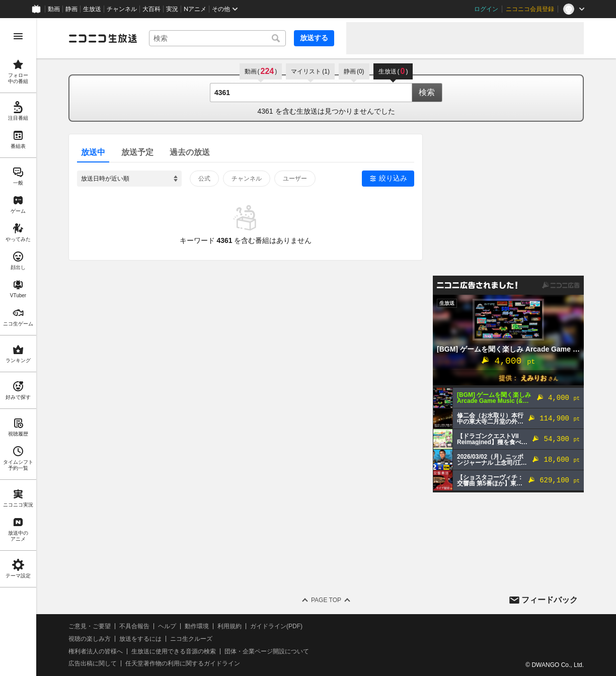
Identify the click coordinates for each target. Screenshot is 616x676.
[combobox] (217, 38)
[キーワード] (217, 38)
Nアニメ (195, 9)
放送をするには (140, 639)
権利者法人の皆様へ (96, 651)
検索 (427, 92)
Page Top (326, 600)
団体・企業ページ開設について (267, 651)
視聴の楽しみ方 (90, 639)
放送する (314, 38)
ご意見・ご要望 (90, 626)
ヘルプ (167, 626)
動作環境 (197, 626)
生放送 (92, 9)
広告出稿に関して (93, 663)
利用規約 (229, 626)
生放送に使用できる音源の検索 (174, 651)
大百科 (151, 9)
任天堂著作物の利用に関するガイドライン (183, 663)
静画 (71, 9)
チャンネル (122, 9)
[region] (18, 347)
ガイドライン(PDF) (276, 626)
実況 (172, 9)
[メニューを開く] (18, 36)
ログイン (486, 9)
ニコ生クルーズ (191, 639)
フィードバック (550, 600)
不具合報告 (134, 626)
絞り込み (393, 178)
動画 (54, 9)
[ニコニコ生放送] (103, 38)
